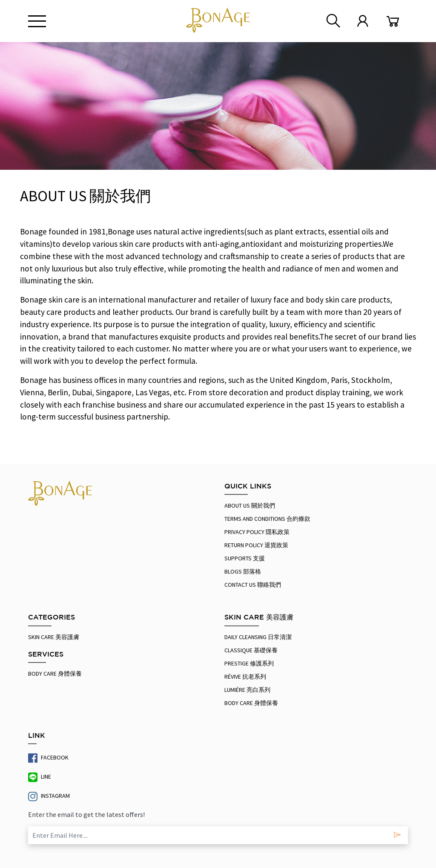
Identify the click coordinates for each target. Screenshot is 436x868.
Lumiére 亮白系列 (247, 690)
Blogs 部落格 (243, 571)
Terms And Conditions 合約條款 (267, 519)
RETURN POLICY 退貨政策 (256, 545)
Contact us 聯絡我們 (253, 585)
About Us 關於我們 (250, 505)
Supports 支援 (245, 558)
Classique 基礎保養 (251, 650)
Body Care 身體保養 (55, 674)
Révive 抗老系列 (245, 677)
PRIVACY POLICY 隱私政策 (257, 532)
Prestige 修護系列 (249, 663)
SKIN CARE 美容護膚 (54, 637)
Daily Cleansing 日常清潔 (258, 637)
